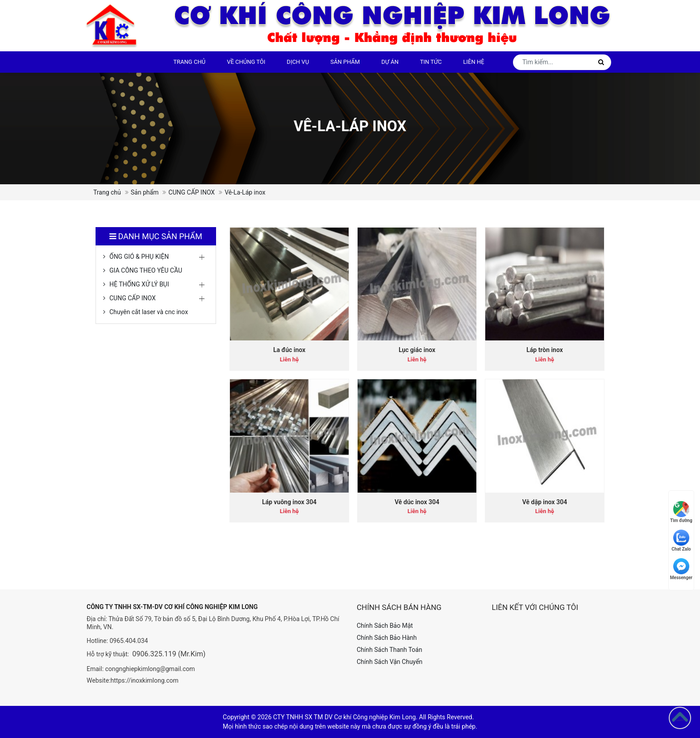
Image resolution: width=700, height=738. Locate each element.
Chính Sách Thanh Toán (390, 650)
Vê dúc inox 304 (417, 502)
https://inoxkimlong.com (145, 680)
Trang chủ (189, 62)
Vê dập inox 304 (545, 502)
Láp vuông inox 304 (289, 502)
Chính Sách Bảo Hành (387, 638)
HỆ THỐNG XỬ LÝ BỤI (139, 284)
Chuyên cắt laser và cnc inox (149, 312)
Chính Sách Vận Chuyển (390, 662)
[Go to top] (680, 718)
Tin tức (431, 62)
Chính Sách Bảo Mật (385, 626)
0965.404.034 (129, 641)
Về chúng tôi (246, 62)
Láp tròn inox (545, 350)
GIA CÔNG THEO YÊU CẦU (146, 270)
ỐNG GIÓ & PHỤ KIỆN (139, 257)
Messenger (681, 569)
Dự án (390, 62)
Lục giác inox (417, 350)
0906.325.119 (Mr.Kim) (169, 654)
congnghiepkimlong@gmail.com (150, 669)
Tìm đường (681, 512)
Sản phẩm (345, 62)
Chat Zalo (681, 541)
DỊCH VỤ (298, 62)
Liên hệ (474, 62)
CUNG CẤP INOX (192, 192)
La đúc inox (289, 350)
